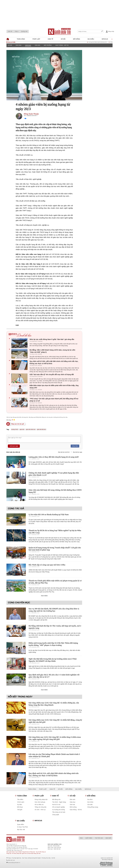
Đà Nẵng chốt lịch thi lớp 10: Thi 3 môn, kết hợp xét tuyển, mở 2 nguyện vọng (55, 627)
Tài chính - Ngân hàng (59, 802)
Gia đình (90, 800)
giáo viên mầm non (31, 429)
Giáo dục (28, 45)
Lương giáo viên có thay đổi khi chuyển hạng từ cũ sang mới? (54, 457)
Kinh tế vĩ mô (56, 805)
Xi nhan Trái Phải (22, 827)
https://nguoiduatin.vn (12, 844)
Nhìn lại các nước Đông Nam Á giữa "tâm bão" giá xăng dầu (52, 339)
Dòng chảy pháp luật (41, 800)
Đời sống (77, 39)
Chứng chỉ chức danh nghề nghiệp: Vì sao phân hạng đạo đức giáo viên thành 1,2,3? (54, 474)
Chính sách (21, 802)
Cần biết (90, 805)
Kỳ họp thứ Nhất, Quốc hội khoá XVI (103, 42)
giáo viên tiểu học (41, 429)
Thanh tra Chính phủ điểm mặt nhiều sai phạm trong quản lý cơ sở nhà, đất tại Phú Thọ (55, 582)
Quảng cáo (24, 31)
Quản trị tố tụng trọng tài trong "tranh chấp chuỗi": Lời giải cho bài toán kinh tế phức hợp (55, 549)
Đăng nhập (75, 446)
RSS (81, 838)
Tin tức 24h (99, 838)
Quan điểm (21, 825)
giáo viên (22, 429)
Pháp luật (36, 39)
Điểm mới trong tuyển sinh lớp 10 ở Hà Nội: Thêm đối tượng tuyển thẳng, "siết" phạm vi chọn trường (53, 644)
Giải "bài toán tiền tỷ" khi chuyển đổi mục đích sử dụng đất (52, 375)
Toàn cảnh (21, 39)
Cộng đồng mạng (93, 807)
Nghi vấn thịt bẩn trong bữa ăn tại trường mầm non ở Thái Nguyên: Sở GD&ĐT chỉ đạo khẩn (53, 660)
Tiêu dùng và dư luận (59, 812)
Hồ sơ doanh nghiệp (58, 807)
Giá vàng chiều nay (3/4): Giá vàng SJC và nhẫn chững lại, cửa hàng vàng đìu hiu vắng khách (54, 704)
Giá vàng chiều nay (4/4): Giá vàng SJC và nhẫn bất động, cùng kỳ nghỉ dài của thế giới (55, 721)
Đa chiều (91, 39)
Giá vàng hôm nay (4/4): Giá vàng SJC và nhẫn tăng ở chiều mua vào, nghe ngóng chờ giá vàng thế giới (55, 738)
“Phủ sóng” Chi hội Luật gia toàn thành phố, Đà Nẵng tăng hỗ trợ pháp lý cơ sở (54, 400)
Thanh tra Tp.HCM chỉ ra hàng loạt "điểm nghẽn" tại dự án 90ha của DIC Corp (55, 532)
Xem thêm (44, 596)
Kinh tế (50, 39)
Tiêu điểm (20, 800)
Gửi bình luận (14, 446)
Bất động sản (56, 800)
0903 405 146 (11, 860)
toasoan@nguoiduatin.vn (14, 863)
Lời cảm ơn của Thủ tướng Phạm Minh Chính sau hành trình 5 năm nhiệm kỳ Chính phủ (54, 755)
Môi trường (48, 45)
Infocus (105, 39)
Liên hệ (10, 31)
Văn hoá (37, 45)
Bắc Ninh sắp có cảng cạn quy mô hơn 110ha (47, 565)
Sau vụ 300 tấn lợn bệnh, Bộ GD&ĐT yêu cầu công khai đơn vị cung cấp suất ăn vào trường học (54, 610)
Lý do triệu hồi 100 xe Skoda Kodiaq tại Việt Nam (49, 514)
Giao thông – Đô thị (62, 45)
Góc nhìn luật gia (40, 802)
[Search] (102, 31)
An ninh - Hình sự (40, 810)
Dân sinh (19, 45)
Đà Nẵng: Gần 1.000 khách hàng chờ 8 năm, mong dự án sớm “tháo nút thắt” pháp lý (52, 351)
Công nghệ (56, 815)
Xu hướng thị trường (59, 810)
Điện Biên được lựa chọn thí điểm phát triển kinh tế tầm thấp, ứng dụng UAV (54, 387)
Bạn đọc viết (21, 830)
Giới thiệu (89, 838)
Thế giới (20, 810)
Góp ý (17, 31)
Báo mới (108, 838)
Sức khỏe (90, 802)
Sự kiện (20, 805)
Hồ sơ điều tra (39, 805)
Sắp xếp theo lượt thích (64, 452)
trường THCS (15, 429)
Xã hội (63, 39)
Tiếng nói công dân (41, 807)
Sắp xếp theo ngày (77, 452)
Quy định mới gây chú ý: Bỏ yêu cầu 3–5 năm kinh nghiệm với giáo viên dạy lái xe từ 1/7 (54, 676)
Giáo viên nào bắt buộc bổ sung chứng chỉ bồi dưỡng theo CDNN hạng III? (55, 491)
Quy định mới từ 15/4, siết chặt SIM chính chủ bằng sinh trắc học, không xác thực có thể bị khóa (54, 362)
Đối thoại (20, 807)
